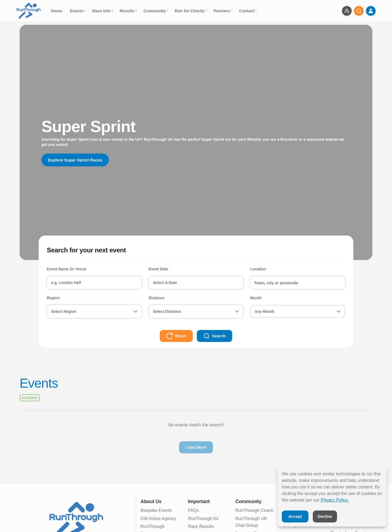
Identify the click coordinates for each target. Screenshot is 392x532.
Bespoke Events (156, 510)
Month (256, 298)
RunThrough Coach (255, 510)
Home (57, 11)
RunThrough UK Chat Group (251, 522)
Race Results (201, 526)
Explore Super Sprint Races (77, 160)
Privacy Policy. (335, 500)
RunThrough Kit (203, 519)
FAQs (193, 510)
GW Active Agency (158, 519)
